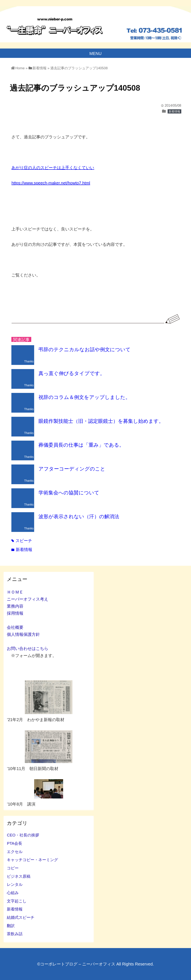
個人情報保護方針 (23, 634)
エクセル (15, 852)
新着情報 (174, 111)
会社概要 (15, 627)
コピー (13, 868)
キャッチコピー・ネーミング (32, 860)
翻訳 (11, 926)
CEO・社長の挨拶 (23, 835)
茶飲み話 (15, 934)
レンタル (15, 884)
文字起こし (17, 901)
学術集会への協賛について (69, 493)
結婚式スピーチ (21, 917)
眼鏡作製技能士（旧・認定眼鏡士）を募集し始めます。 (101, 421)
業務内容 (15, 606)
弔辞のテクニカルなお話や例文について (85, 349)
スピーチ (22, 541)
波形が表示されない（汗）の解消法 (79, 516)
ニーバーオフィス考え (28, 599)
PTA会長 (14, 843)
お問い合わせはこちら (28, 648)
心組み (13, 893)
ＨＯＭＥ (15, 592)
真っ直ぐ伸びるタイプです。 (72, 373)
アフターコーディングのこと (72, 469)
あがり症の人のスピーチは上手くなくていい (53, 168)
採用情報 (15, 613)
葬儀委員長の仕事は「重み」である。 (81, 445)
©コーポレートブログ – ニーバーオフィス (76, 964)
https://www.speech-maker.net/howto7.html (51, 183)
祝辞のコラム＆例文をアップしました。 (84, 397)
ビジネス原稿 (19, 876)
